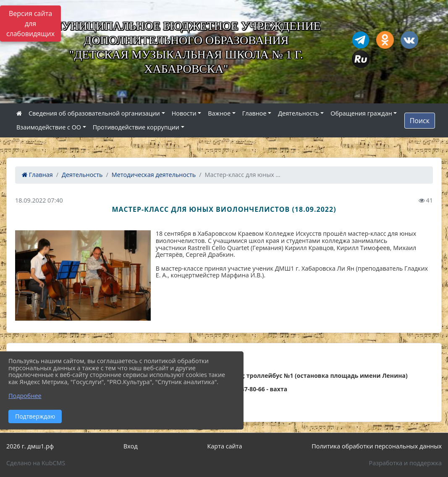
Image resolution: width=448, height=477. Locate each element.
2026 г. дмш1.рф (30, 446)
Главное (254, 113)
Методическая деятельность (154, 175)
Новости (184, 113)
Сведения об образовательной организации (94, 113)
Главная (37, 175)
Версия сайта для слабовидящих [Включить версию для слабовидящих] (30, 24)
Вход (131, 446)
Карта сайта (225, 446)
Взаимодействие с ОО (49, 127)
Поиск (420, 121)
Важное (219, 113)
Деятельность (298, 113)
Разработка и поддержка (405, 463)
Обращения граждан (361, 113)
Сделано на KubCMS (36, 463)
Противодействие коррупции (136, 127)
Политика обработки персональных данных (377, 446)
